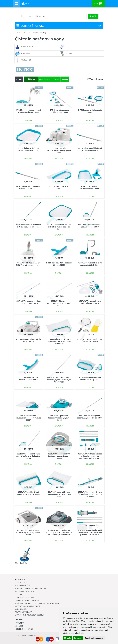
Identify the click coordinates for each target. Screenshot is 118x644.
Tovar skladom (96, 79)
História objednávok (24, 629)
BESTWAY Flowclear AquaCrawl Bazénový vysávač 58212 (59, 303)
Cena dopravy (21, 583)
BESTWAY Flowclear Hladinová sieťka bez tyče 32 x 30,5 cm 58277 (59, 227)
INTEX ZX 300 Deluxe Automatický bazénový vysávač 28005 (59, 150)
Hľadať (93, 16)
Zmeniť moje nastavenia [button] (94, 638)
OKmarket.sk (31, 635)
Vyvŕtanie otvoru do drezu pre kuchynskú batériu (37, 603)
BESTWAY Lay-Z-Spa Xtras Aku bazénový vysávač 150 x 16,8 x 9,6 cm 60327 (59, 380)
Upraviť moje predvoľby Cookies (29, 615)
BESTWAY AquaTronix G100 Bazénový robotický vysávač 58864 (59, 456)
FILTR (19, 79)
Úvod (18, 33)
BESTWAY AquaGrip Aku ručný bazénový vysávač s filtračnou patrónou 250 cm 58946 (90, 532)
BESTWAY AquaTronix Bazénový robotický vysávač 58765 (59, 418)
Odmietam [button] (78, 638)
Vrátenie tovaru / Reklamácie (28, 606)
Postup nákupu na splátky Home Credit (31, 589)
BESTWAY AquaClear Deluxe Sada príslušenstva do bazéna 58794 (28, 456)
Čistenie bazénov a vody (37, 33)
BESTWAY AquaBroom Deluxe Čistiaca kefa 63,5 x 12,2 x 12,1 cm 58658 (90, 494)
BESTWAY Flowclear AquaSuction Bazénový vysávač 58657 (28, 418)
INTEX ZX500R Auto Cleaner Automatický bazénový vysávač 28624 (28, 532)
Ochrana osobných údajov (27, 600)
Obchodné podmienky (24, 597)
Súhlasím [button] (68, 638)
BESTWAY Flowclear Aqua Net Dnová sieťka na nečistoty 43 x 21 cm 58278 (59, 341)
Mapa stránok (21, 609)
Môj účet (19, 626)
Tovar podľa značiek (24, 612)
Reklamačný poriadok (24, 592)
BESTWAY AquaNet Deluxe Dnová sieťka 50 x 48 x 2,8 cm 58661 (59, 494)
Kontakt (18, 594)
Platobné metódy (22, 586)
